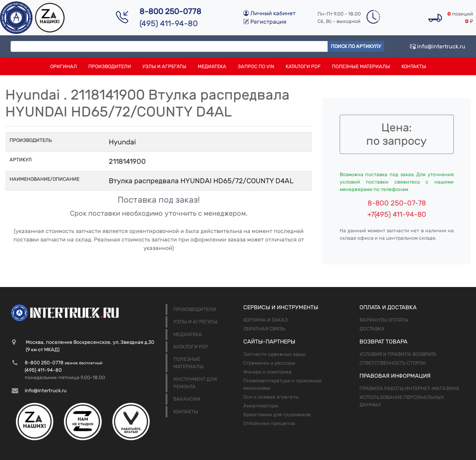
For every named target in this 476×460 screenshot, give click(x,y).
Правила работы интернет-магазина (409, 389)
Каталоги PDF (303, 67)
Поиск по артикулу (356, 46)
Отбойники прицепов (269, 423)
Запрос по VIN (256, 67)
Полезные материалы (361, 67)
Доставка (372, 329)
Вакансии (187, 399)
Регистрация (265, 22)
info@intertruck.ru (438, 46)
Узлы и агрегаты (164, 67)
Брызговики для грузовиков (277, 415)
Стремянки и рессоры (269, 363)
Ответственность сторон (393, 363)
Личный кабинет (269, 13)
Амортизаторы (261, 406)
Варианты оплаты (384, 320)
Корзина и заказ (266, 320)
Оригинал (64, 67)
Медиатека (212, 67)
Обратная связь (264, 329)
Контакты (414, 67)
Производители (110, 67)
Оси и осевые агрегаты (271, 397)
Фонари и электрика (267, 372)
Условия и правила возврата (398, 354)
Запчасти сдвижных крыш (275, 354)
